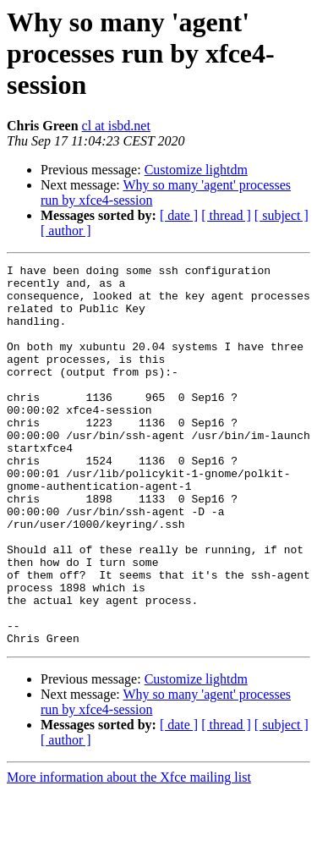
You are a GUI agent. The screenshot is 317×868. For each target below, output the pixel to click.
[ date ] (179, 215)
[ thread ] (226, 215)
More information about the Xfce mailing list (129, 853)
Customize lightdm (196, 170)
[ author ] (66, 231)
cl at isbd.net (116, 126)
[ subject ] (281, 215)
